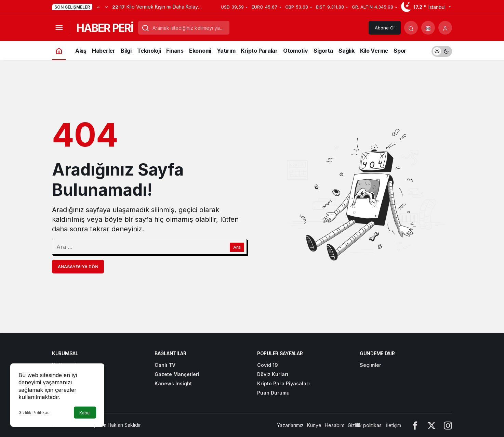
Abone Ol (385, 28)
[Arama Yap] (411, 28)
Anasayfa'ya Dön (78, 267)
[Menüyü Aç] (59, 28)
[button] (428, 28)
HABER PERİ (105, 28)
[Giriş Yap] (445, 28)
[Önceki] (98, 7)
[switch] (442, 50)
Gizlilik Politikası (35, 413)
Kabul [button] (85, 413)
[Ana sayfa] (59, 50)
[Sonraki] (106, 7)
